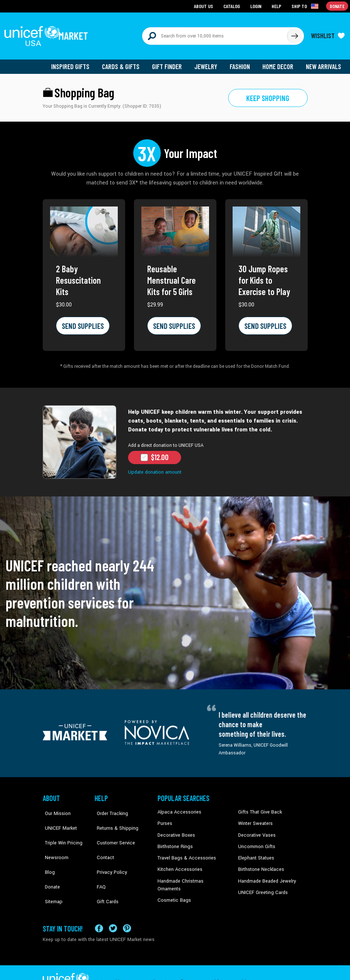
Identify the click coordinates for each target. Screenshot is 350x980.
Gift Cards (105, 875)
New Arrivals (324, 62)
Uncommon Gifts (256, 841)
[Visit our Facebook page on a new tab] (99, 910)
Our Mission (55, 808)
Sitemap (51, 875)
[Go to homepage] (48, 34)
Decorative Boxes (175, 830)
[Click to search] (294, 34)
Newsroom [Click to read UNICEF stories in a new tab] (54, 841)
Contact (103, 841)
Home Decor (279, 62)
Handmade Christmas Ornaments (192, 875)
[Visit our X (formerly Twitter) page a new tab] (113, 910)
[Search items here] (215, 34)
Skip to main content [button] (175, 0)
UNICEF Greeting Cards (261, 886)
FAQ (99, 864)
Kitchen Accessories (178, 864)
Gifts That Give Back (259, 808)
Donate (50, 864)
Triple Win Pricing (60, 830)
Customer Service (112, 830)
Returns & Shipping (114, 819)
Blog (47, 852)
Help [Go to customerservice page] (277, 6)
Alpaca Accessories (178, 808)
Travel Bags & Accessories (185, 852)
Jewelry (208, 62)
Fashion (242, 62)
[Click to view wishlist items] (328, 34)
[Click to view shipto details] (306, 6)
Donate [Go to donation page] (337, 6)
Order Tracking (109, 808)
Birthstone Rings (175, 841)
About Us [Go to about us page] (205, 6)
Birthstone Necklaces (259, 864)
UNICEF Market (58, 819)
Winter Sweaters (254, 819)
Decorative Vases (256, 830)
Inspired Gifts (76, 62)
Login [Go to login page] (257, 6)
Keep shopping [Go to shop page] (268, 94)
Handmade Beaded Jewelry (265, 875)
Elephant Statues (255, 852)
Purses (165, 819)
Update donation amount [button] (154, 468)
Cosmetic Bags (173, 886)
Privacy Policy (109, 852)
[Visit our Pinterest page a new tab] (127, 910)
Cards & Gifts (125, 62)
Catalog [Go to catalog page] (233, 6)
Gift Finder (170, 62)
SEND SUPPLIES (82, 322)
